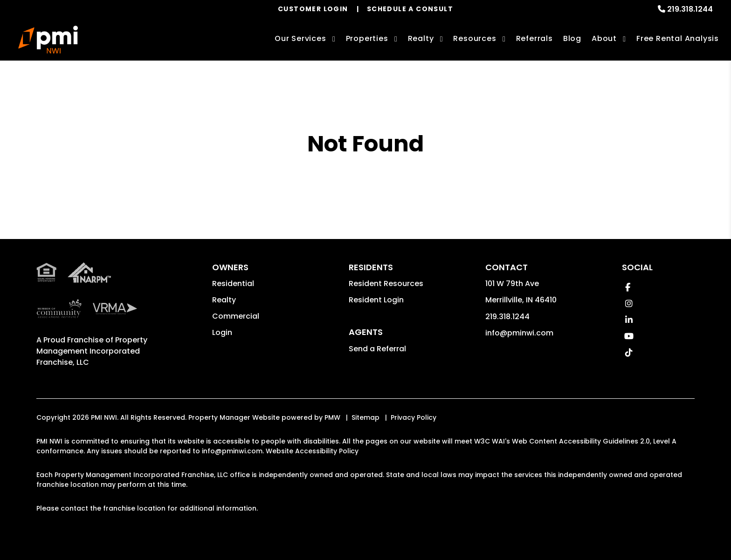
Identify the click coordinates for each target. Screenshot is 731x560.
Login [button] (222, 332)
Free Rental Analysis (678, 38)
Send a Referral (377, 349)
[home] (48, 40)
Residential (233, 283)
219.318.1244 (690, 9)
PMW (332, 417)
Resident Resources (386, 283)
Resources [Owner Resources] (475, 38)
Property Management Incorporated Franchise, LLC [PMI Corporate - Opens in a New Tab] (92, 351)
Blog (572, 38)
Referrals (534, 38)
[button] (628, 287)
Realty (224, 300)
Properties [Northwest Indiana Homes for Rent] (367, 38)
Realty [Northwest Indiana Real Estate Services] (421, 38)
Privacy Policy (414, 417)
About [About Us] (604, 38)
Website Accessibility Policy (312, 451)
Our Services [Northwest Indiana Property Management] (300, 38)
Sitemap (365, 417)
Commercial (236, 316)
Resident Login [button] (376, 300)
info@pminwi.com (519, 333)
